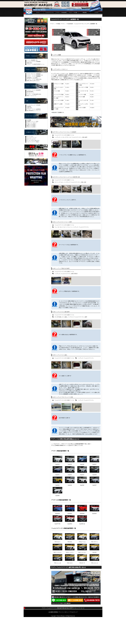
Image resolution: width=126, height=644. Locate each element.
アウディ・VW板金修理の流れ (34, 121)
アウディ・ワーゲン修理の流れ (34, 106)
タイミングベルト (59, 209)
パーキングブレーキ (66, 164)
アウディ (38, 39)
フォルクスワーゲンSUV (61, 162)
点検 (85, 209)
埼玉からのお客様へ (32, 154)
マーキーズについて (31, 143)
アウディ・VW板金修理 (61, 39)
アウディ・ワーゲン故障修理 (34, 103)
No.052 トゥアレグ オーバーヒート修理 (62, 249)
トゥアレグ (57, 164)
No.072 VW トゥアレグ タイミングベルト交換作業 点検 (66, 204)
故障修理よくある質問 (32, 105)
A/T (55, 344)
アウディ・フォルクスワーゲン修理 (34, 97)
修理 (86, 164)
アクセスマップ (74, 639)
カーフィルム (30, 163)
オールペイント (31, 120)
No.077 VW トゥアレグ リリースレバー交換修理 (64, 159)
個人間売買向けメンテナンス (34, 138)
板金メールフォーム (32, 123)
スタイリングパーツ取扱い (33, 169)
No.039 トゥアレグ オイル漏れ (60, 382)
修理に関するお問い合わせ (33, 108)
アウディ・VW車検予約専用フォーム (36, 91)
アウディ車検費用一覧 (32, 87)
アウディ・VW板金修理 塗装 (33, 113)
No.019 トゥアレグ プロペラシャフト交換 (62, 424)
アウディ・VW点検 (73, 39)
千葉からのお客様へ (32, 151)
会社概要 (29, 147)
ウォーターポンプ (59, 254)
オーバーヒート (68, 254)
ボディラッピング (31, 166)
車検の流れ (30, 90)
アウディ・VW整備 (55, 51)
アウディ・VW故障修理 (67, 51)
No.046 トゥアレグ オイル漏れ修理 (61, 339)
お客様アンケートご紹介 (33, 148)
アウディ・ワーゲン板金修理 (34, 117)
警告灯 (76, 301)
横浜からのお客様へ (32, 152)
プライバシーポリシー (32, 150)
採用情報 (56, 639)
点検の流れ (30, 135)
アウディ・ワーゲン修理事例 (34, 136)
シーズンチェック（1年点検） (34, 132)
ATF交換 (59, 344)
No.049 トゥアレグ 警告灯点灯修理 (61, 295)
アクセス (96, 39)
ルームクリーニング (32, 165)
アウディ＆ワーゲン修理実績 (34, 101)
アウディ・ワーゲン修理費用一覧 (35, 102)
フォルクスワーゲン (50, 39)
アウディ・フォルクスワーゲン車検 (34, 83)
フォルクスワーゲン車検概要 (34, 89)
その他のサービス (30, 159)
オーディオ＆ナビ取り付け (33, 167)
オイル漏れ (64, 344)
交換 (83, 164)
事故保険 (85, 39)
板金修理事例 (30, 118)
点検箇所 (29, 133)
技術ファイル (71, 162)
